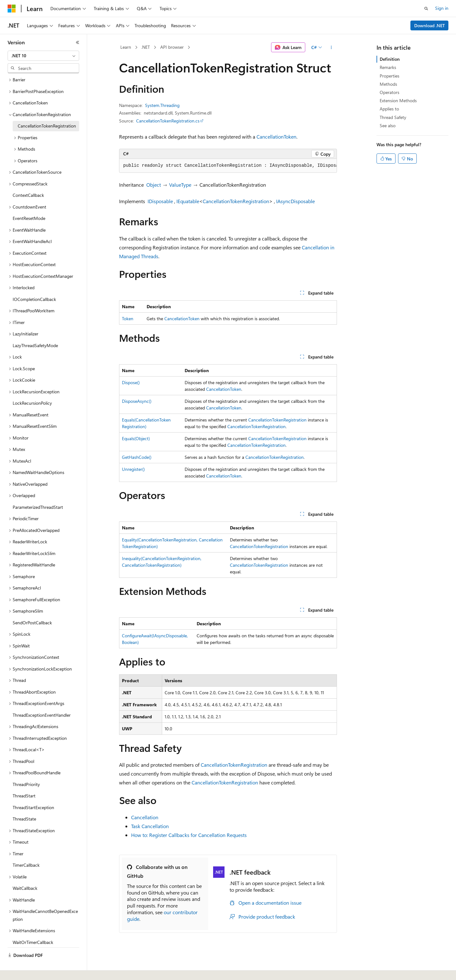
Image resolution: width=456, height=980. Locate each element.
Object (154, 185)
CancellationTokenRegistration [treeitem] (47, 111)
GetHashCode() (137, 457)
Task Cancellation (150, 826)
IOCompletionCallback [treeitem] (34, 284)
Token (128, 318)
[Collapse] (78, 42)
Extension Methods (398, 100)
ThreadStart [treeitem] (24, 781)
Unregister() (133, 469)
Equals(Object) (136, 438)
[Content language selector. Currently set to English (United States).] (37, 968)
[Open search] (426, 9)
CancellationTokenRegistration (236, 201)
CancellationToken (276, 137)
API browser (172, 47)
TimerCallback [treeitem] (26, 850)
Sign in (442, 8)
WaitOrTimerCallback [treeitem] (33, 927)
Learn (126, 47)
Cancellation (145, 817)
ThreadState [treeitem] (24, 804)
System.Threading (162, 105)
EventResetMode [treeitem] (29, 203)
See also (388, 125)
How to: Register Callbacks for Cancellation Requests (189, 835)
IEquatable (188, 201)
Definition (390, 59)
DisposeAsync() (137, 401)
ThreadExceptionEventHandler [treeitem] (42, 700)
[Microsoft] (12, 9)
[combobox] (43, 56)
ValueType (180, 185)
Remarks (388, 67)
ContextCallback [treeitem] (28, 180)
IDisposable (160, 201)
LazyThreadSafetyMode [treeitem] (35, 331)
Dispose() (131, 382)
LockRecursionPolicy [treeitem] (32, 388)
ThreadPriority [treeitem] (26, 769)
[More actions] (331, 47)
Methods (388, 84)
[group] (228, 166)
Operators (389, 92)
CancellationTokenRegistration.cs (168, 121)
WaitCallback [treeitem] (25, 873)
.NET (146, 47)
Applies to (389, 109)
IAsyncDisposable (295, 201)
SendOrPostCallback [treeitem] (32, 608)
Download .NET (430, 25)
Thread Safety (393, 117)
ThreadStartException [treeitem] (33, 793)
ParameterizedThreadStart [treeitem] (38, 492)
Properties (389, 76)
